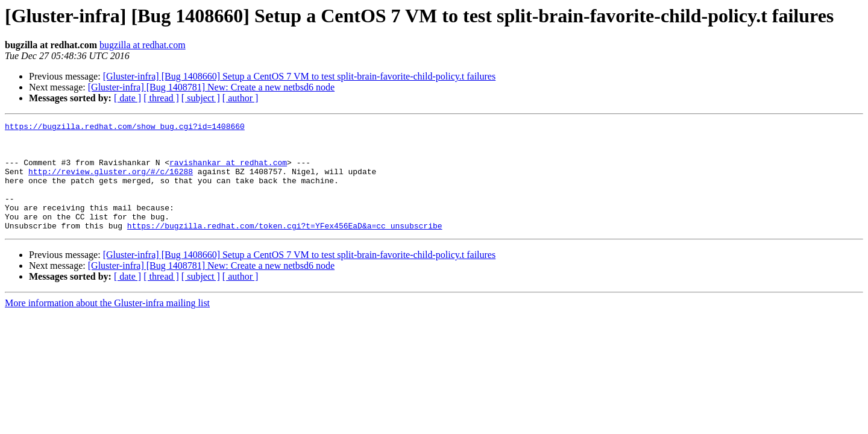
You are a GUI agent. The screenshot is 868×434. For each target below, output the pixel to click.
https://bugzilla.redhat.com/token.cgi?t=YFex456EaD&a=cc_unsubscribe (285, 247)
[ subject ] (201, 98)
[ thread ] (161, 98)
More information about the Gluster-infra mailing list (107, 325)
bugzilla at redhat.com (143, 45)
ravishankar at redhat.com (228, 171)
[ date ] (127, 98)
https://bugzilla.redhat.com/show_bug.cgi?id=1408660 (125, 128)
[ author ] (241, 98)
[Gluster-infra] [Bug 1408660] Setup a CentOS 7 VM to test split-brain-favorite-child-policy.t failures (300, 76)
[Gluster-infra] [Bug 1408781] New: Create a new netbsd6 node (211, 87)
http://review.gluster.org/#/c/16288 (111, 182)
